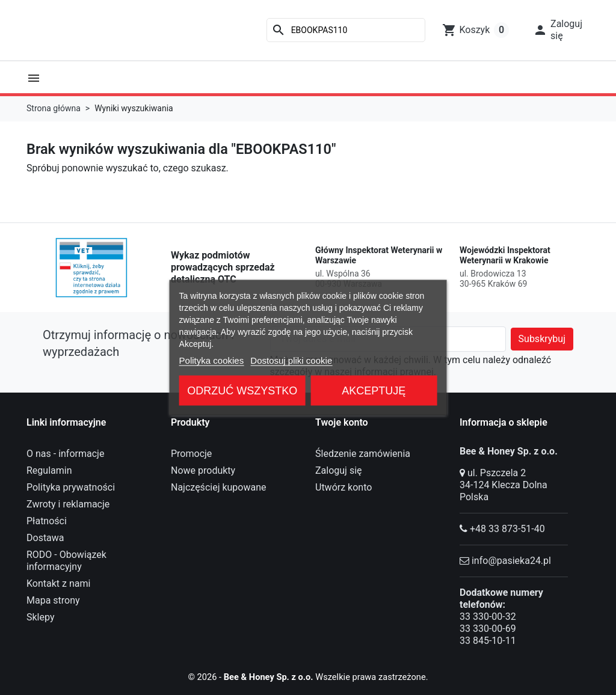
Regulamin (49, 470)
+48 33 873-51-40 (507, 529)
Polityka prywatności (71, 487)
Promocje (191, 454)
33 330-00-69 (488, 629)
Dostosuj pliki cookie (291, 360)
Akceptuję (374, 391)
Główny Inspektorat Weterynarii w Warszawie (379, 256)
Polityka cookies (212, 360)
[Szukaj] (346, 30)
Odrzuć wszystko (242, 391)
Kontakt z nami (58, 583)
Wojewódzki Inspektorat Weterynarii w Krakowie (505, 256)
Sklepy (40, 617)
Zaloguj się (339, 470)
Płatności (47, 521)
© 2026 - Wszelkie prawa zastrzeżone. (308, 677)
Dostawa (45, 538)
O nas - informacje (65, 454)
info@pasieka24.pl (511, 561)
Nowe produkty (203, 470)
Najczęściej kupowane (219, 487)
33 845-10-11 (488, 641)
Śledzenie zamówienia (363, 454)
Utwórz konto (343, 487)
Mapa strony (53, 600)
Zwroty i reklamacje (68, 504)
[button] (558, 30)
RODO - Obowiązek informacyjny (66, 561)
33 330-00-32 (488, 617)
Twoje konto (342, 422)
